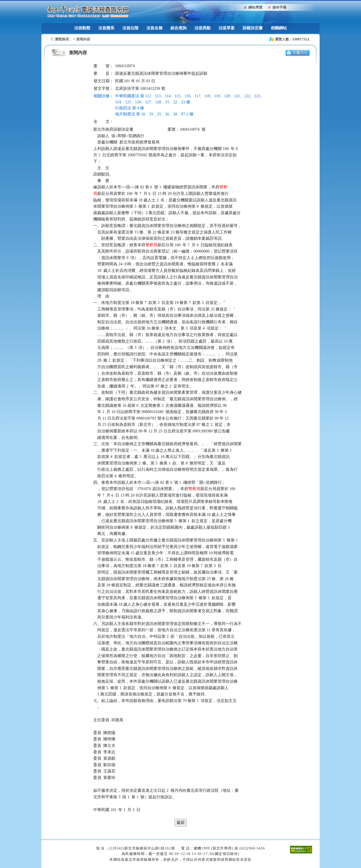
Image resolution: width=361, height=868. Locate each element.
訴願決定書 (253, 28)
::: (239, 7)
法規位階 (130, 28)
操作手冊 (280, 7)
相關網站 (279, 28)
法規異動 (203, 28)
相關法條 (102, 96)
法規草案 (227, 28)
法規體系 (106, 28)
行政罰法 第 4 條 (130, 108)
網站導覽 (255, 7)
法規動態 (82, 28)
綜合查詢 (178, 28)
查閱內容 (83, 39)
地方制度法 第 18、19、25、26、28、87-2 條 (154, 114)
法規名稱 (154, 28)
